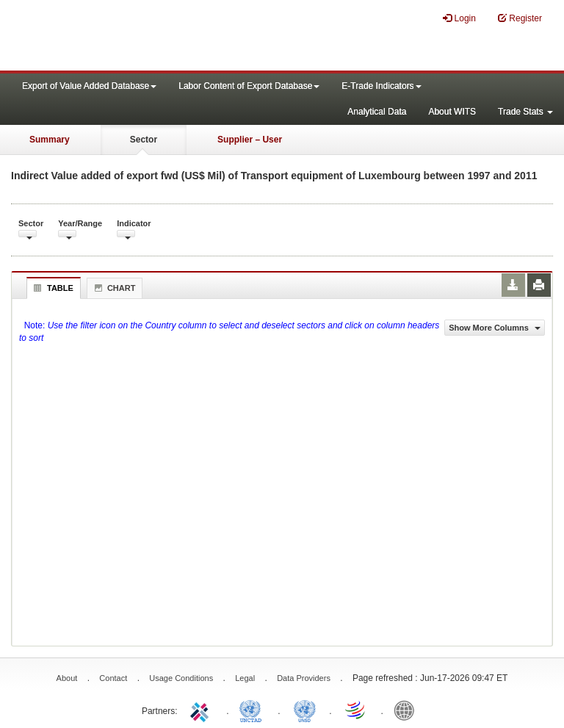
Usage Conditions (181, 678)
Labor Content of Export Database (249, 86)
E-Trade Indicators (381, 86)
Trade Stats (525, 112)
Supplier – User (250, 140)
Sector (144, 140)
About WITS (452, 112)
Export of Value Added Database (89, 86)
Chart (113, 288)
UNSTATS (305, 710)
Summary (50, 140)
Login (459, 18)
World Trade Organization (356, 710)
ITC (202, 710)
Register (520, 18)
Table (52, 288)
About (67, 678)
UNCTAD (253, 710)
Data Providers (304, 678)
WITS (147, 37)
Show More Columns (495, 328)
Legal (245, 678)
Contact (113, 678)
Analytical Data (377, 112)
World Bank (408, 710)
